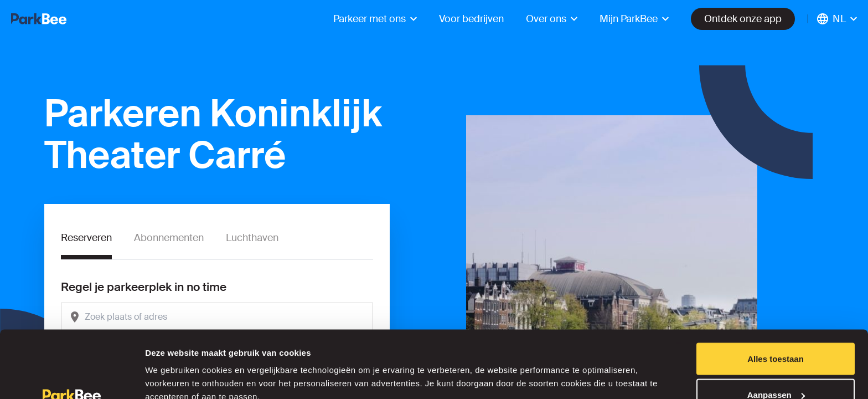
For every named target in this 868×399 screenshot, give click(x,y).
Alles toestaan (776, 297)
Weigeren (775, 369)
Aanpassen (776, 333)
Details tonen (171, 365)
